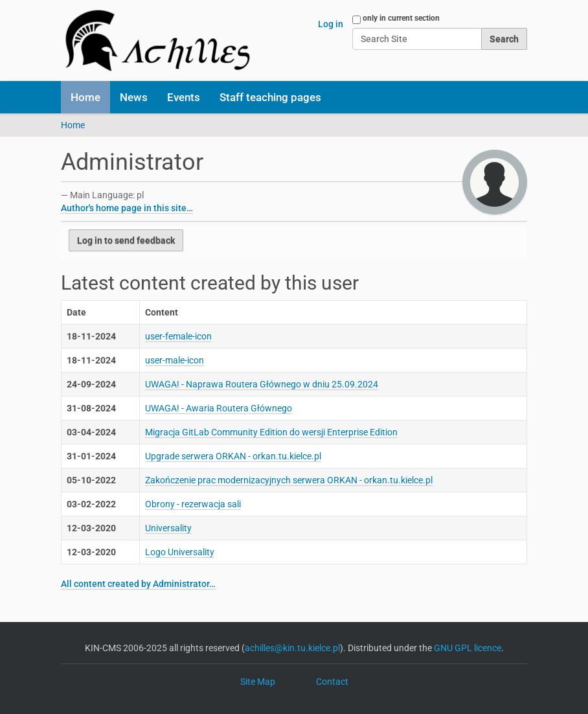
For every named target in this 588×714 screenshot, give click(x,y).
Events (184, 97)
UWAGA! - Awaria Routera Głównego (219, 408)
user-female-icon (178, 336)
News (134, 97)
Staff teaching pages (270, 97)
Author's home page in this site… (127, 208)
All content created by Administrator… (138, 584)
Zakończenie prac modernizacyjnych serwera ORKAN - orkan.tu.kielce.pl (289, 480)
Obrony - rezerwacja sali (193, 504)
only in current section (401, 18)
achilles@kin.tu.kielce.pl (292, 648)
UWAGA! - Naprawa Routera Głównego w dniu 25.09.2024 (262, 384)
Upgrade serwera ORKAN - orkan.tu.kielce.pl (233, 456)
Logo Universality (180, 552)
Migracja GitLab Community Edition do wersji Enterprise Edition (271, 432)
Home (85, 97)
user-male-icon (175, 360)
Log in (331, 24)
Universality (168, 528)
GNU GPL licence (468, 648)
